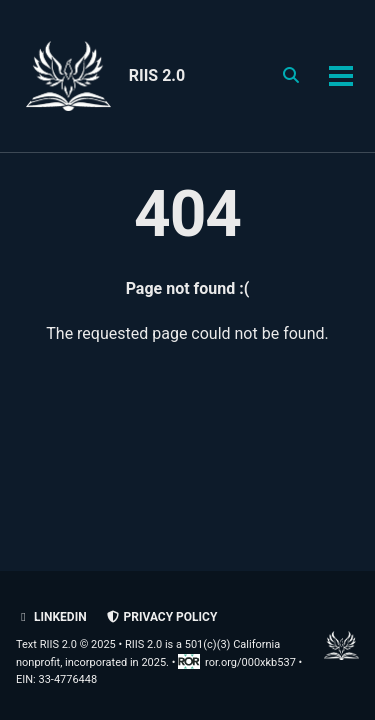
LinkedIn (51, 617)
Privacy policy (162, 617)
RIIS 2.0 (157, 75)
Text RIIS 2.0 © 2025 (66, 644)
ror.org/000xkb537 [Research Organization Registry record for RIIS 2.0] (238, 662)
